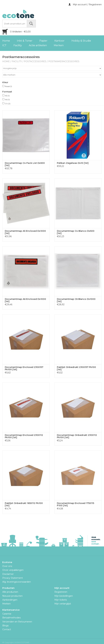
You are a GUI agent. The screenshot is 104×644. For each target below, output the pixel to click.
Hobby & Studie (81, 41)
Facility (18, 45)
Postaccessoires (35, 61)
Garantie (7, 614)
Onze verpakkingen (13, 570)
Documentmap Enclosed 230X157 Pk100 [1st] (24, 368)
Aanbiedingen (10, 600)
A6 (7, 100)
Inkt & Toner (25, 41)
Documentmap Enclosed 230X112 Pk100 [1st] (24, 436)
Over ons (7, 566)
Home (6, 41)
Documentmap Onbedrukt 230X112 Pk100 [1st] (77, 436)
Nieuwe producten (12, 596)
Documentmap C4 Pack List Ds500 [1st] (25, 164)
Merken (59, 45)
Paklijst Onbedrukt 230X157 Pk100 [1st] (76, 368)
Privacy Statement (13, 578)
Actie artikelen (38, 45)
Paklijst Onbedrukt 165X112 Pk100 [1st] (24, 504)
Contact (7, 629)
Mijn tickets (61, 600)
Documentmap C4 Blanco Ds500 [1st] (76, 232)
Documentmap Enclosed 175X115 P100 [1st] (75, 504)
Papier (43, 41)
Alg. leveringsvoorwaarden (17, 582)
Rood (8, 86)
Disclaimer (8, 574)
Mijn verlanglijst (63, 604)
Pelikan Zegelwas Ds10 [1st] (73, 163)
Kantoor (59, 41)
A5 (7, 96)
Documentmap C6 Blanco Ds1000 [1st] (76, 300)
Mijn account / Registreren (85, 4)
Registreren (61, 592)
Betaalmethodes (11, 618)
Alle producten (10, 592)
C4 (8, 104)
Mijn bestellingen (64, 596)
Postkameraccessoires (64, 61)
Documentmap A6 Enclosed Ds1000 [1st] (25, 300)
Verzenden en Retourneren (17, 622)
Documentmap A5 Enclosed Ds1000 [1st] (25, 232)
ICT (4, 45)
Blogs (5, 626)
